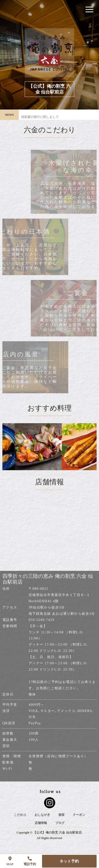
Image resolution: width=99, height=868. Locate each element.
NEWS (9, 115)
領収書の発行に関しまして (40, 120)
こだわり (20, 815)
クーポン (79, 815)
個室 (62, 815)
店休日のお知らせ (34, 110)
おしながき (42, 815)
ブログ (60, 823)
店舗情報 (41, 823)
